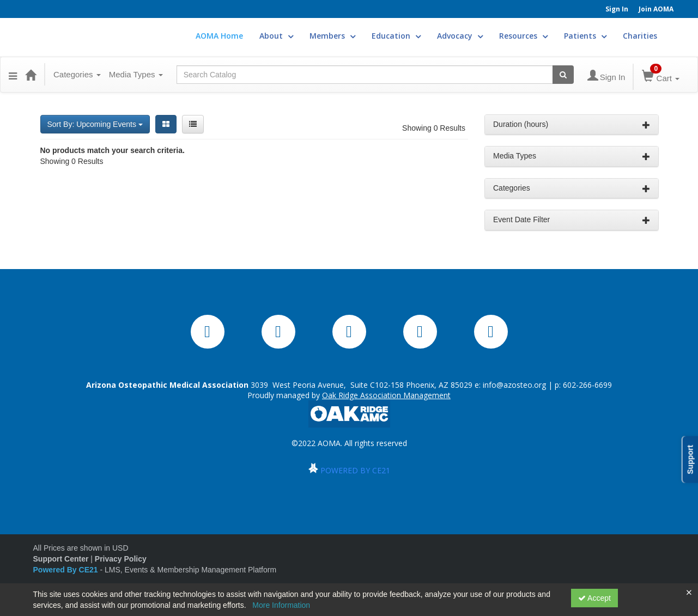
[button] (13, 75)
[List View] (193, 124)
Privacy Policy (121, 559)
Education (396, 36)
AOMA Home (219, 36)
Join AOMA (656, 9)
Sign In (617, 9)
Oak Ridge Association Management (386, 395)
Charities (640, 36)
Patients (585, 36)
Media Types (136, 74)
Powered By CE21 (67, 570)
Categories (77, 74)
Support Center (61, 559)
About (276, 36)
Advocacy (460, 36)
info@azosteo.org (514, 385)
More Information (281, 605)
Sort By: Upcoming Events (95, 124)
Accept (594, 598)
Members (332, 36)
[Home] (31, 75)
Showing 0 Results (434, 128)
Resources (523, 36)
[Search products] (563, 75)
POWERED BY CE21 (355, 470)
